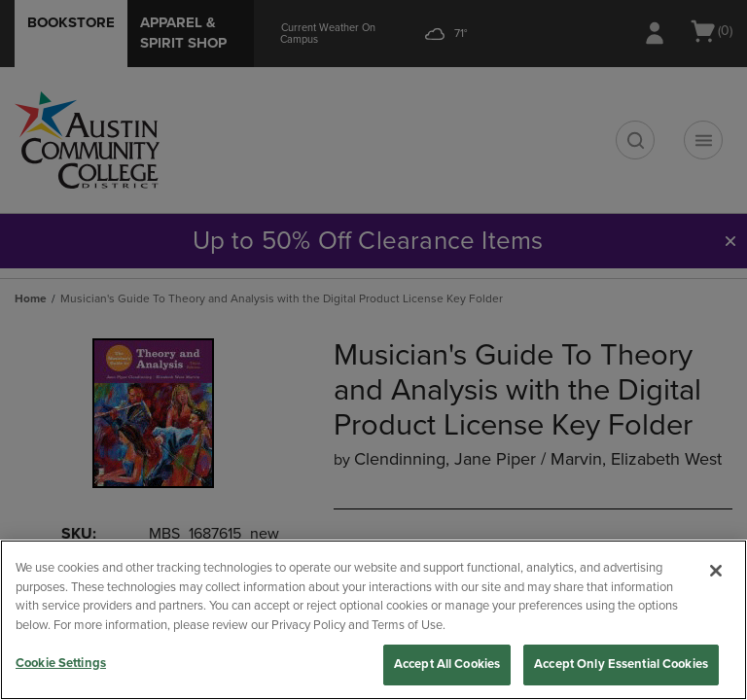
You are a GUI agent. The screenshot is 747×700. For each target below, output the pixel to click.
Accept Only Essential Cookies (621, 664)
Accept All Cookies (447, 664)
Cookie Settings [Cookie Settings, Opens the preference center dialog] (61, 663)
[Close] (716, 571)
